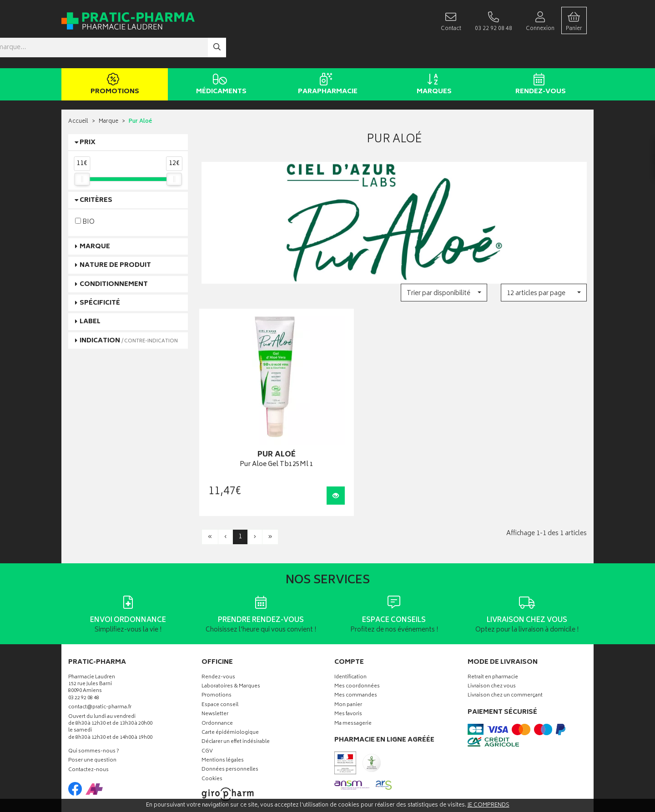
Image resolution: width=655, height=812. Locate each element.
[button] (444, 266)
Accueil (78, 95)
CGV (207, 708)
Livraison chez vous (492, 643)
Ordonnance (217, 680)
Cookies (212, 736)
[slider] (82, 152)
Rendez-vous (539, 58)
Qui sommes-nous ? (94, 708)
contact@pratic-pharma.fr (100, 665)
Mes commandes (356, 652)
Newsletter (215, 671)
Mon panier (348, 661)
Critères (96, 174)
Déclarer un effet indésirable (236, 699)
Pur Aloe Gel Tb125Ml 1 (261, 421)
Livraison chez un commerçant (505, 652)
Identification (350, 634)
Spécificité (100, 276)
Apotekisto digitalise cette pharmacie (426, 785)
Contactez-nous (88, 727)
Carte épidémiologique (230, 689)
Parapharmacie (326, 58)
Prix (88, 116)
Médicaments (219, 58)
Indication (129, 314)
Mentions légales (223, 717)
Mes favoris (348, 671)
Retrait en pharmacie (493, 634)
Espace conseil (220, 661)
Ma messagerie (353, 680)
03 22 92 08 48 (84, 654)
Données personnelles (230, 726)
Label (90, 295)
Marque (108, 95)
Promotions (113, 58)
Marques (432, 58)
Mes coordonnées (357, 643)
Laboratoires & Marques (231, 643)
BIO (85, 195)
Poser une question (92, 717)
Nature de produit (115, 238)
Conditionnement (114, 258)
